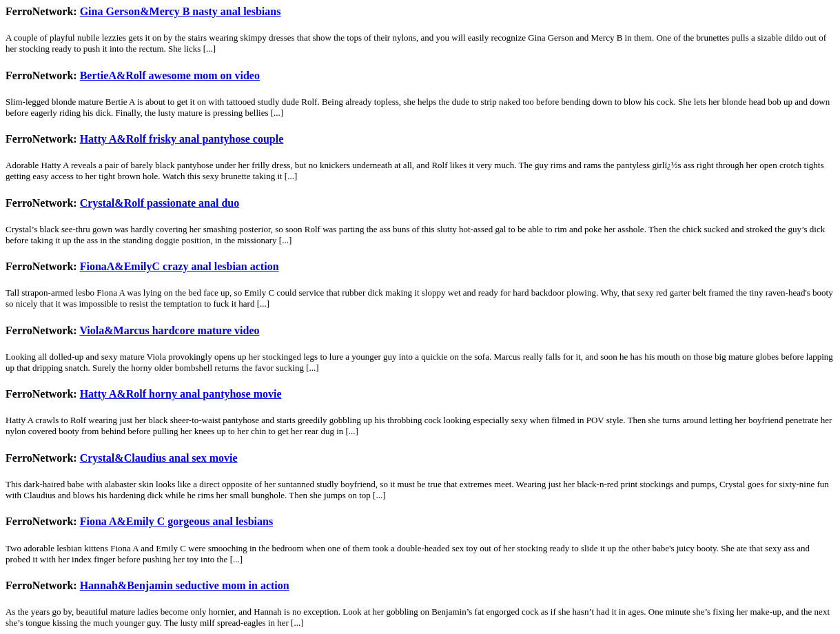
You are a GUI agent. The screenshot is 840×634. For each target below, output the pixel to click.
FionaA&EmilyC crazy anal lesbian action (180, 266)
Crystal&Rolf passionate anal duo (160, 203)
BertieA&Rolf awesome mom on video (170, 75)
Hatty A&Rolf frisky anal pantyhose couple (182, 139)
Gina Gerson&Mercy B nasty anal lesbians (181, 11)
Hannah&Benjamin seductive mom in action (185, 585)
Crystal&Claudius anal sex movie (159, 458)
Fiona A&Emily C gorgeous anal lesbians (176, 521)
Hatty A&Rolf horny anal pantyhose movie (181, 394)
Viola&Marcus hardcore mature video (169, 330)
